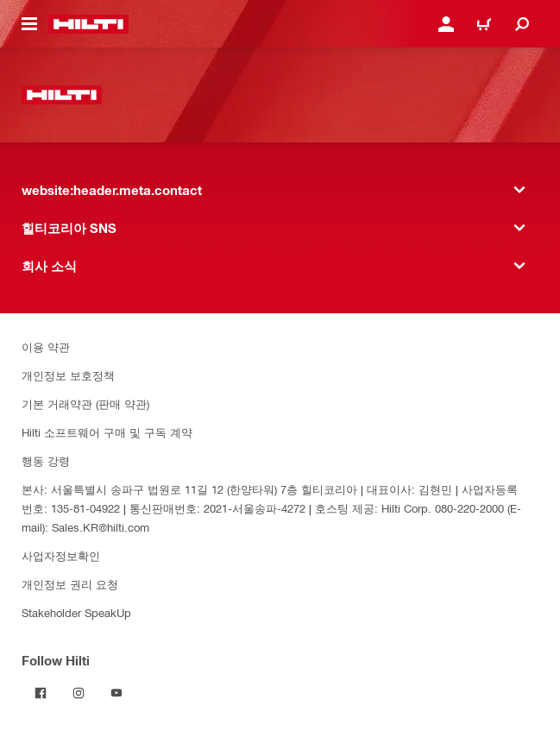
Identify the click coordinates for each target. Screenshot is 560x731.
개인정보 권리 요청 (70, 584)
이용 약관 (46, 347)
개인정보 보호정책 (68, 375)
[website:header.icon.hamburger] (29, 24)
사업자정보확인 (61, 555)
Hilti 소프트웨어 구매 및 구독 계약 (107, 432)
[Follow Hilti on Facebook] (41, 693)
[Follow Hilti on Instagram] (79, 693)
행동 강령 (46, 460)
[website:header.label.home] (88, 24)
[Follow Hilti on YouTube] (116, 693)
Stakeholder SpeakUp (76, 612)
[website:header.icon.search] (522, 24)
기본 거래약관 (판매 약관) (85, 403)
